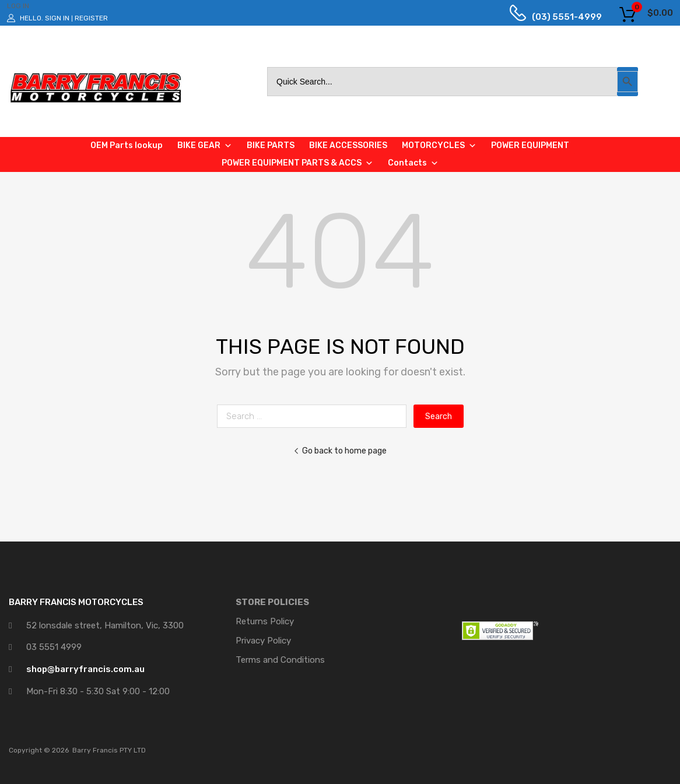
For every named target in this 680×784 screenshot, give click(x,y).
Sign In (57, 18)
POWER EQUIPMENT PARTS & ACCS (297, 163)
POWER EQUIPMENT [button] (530, 145)
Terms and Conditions (280, 660)
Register (91, 18)
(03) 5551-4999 (558, 17)
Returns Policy (265, 621)
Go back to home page (340, 451)
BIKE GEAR (205, 146)
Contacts (413, 163)
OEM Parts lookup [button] (127, 145)
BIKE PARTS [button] (271, 145)
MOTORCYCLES (439, 146)
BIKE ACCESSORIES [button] (348, 145)
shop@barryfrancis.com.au (85, 669)
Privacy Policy (263, 641)
